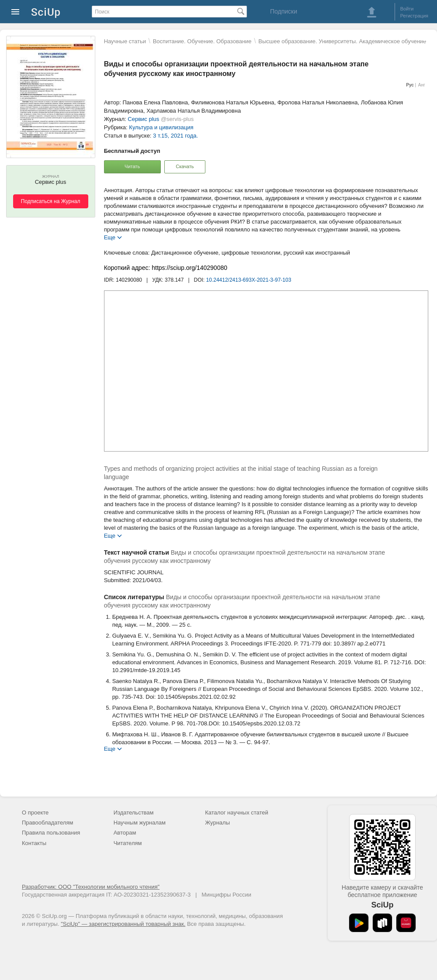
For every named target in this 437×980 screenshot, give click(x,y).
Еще (110, 237)
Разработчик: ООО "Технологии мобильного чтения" (91, 887)
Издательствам (134, 813)
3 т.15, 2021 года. (175, 136)
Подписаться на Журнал (51, 201)
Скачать (185, 166)
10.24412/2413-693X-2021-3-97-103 (249, 280)
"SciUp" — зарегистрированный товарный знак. (123, 924)
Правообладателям (47, 823)
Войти (407, 9)
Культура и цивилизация (161, 127)
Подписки (284, 11)
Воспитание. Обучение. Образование (202, 41)
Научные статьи (125, 41)
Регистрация (414, 16)
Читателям (128, 843)
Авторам (125, 833)
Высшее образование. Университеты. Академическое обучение (342, 41)
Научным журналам (140, 823)
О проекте (35, 813)
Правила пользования (51, 833)
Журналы (217, 823)
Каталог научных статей (237, 813)
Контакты (34, 843)
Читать (132, 166)
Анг (422, 85)
